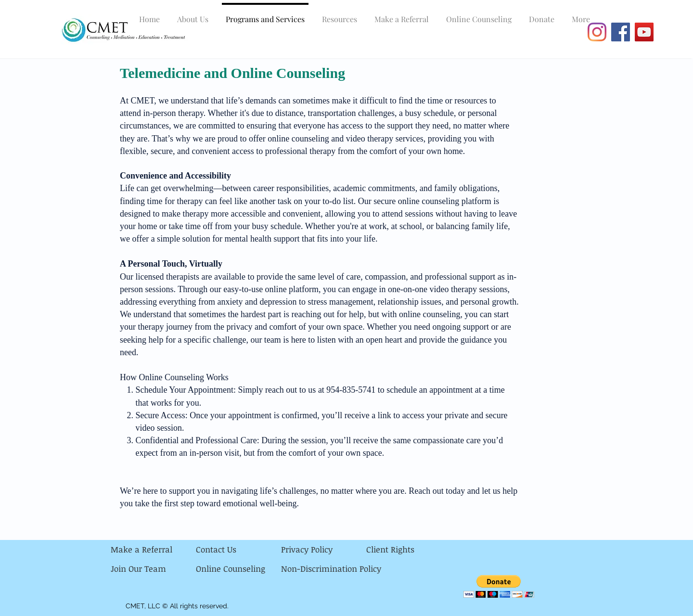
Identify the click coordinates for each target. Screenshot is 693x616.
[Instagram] (597, 32)
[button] (499, 586)
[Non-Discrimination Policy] (331, 569)
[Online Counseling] (238, 569)
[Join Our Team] (153, 569)
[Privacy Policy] (324, 550)
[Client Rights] (409, 550)
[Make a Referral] (153, 550)
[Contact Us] (238, 550)
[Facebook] (621, 32)
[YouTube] (644, 32)
